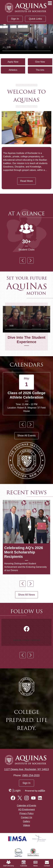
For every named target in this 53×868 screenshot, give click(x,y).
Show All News (26, 595)
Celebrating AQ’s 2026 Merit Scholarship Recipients (24, 552)
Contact (47, 863)
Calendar (24, 863)
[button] (35, 19)
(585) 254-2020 (31, 775)
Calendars (26, 365)
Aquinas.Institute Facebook (26, 640)
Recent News (26, 493)
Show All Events (26, 436)
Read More (26, 181)
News (35, 863)
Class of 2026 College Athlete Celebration (26, 395)
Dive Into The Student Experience (26, 340)
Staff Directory (8, 863)
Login (14, 791)
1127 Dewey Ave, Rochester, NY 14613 (27, 769)
